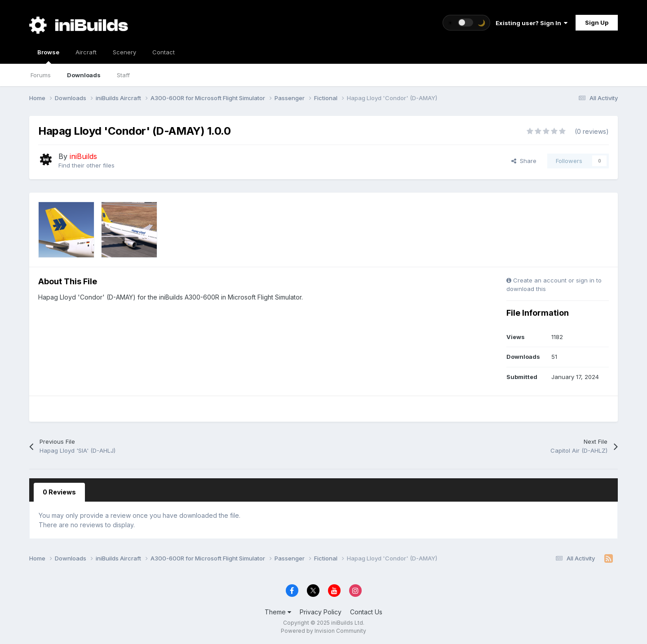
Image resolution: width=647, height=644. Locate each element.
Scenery (124, 52)
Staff (123, 75)
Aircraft (86, 52)
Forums (41, 75)
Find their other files (86, 165)
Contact (164, 52)
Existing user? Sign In (532, 23)
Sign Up (597, 22)
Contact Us (366, 612)
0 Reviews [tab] (59, 492)
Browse (48, 56)
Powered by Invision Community (323, 631)
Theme (278, 612)
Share (524, 161)
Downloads (84, 75)
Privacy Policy (321, 612)
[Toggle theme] (466, 23)
